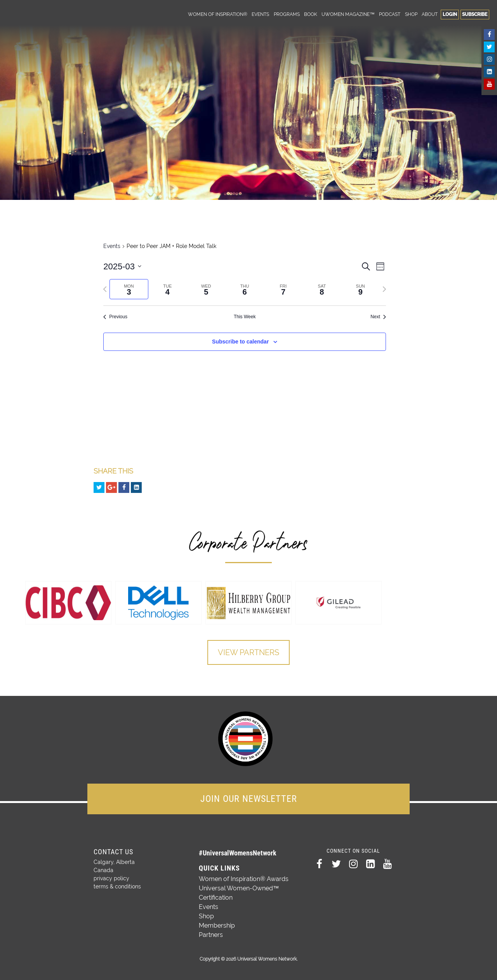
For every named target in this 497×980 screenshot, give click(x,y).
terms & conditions (117, 886)
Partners (211, 935)
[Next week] (384, 289)
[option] (68, 603)
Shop (411, 14)
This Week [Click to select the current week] (245, 317)
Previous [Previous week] (115, 317)
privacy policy (111, 878)
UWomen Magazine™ (348, 14)
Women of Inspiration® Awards (244, 879)
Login (450, 14)
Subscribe (475, 14)
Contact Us (113, 852)
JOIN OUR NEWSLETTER (249, 799)
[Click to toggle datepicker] (122, 266)
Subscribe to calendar (240, 342)
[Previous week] (105, 289)
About (430, 14)
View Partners (248, 652)
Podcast (390, 14)
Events (260, 14)
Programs (287, 14)
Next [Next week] (378, 317)
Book (311, 14)
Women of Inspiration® (218, 14)
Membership (217, 925)
